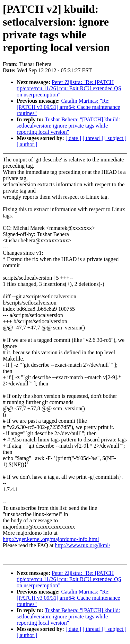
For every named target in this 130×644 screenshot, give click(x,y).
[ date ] (73, 138)
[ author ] (27, 144)
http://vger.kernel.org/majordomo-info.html (51, 539)
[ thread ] (93, 138)
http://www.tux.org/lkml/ (83, 545)
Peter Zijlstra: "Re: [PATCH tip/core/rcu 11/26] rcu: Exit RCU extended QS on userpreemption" (69, 88)
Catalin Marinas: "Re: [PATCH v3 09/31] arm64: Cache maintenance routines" (68, 107)
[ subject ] (115, 138)
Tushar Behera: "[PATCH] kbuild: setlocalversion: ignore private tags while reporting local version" (68, 126)
